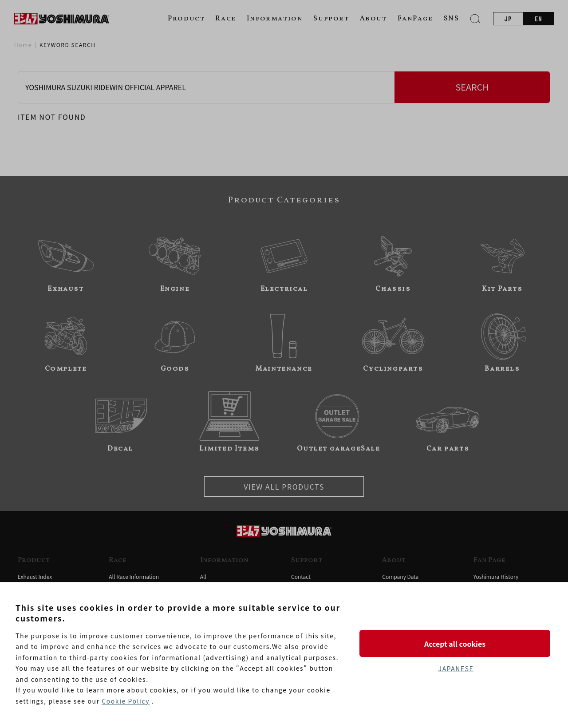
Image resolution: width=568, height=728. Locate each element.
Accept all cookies (456, 643)
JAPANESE (456, 669)
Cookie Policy (126, 701)
